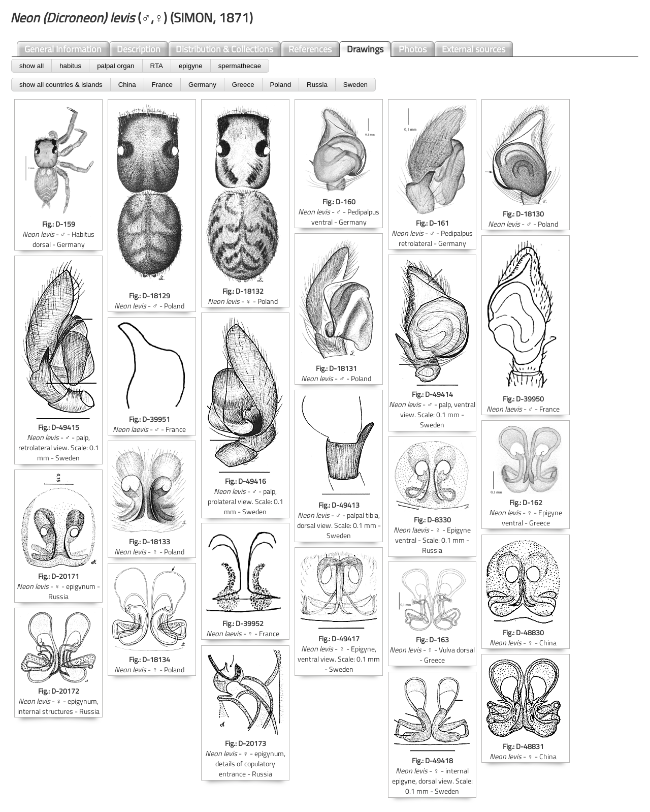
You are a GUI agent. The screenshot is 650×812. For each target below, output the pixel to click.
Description (139, 49)
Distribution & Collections (224, 49)
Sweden (355, 85)
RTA (157, 66)
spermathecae (240, 66)
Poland (281, 85)
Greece (243, 85)
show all (31, 66)
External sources (474, 49)
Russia (317, 85)
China (127, 85)
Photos (413, 49)
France (162, 85)
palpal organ (116, 66)
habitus (70, 66)
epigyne (191, 66)
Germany (202, 85)
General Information (63, 49)
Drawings (365, 49)
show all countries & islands (61, 85)
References (310, 49)
